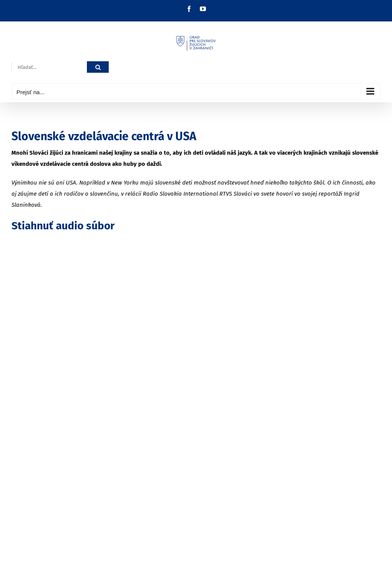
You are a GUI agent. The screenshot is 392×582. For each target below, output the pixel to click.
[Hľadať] (98, 67)
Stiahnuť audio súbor (63, 226)
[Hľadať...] (49, 67)
